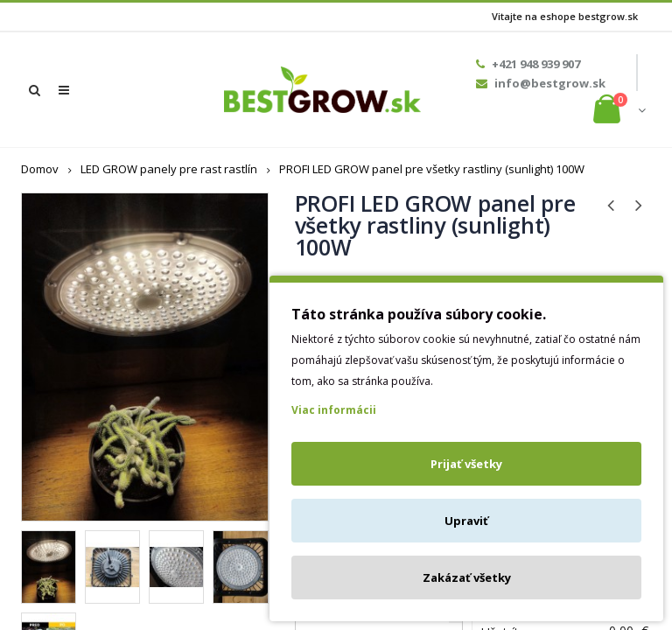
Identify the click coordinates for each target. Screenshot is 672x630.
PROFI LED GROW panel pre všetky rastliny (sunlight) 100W (432, 169)
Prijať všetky (466, 464)
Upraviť (466, 521)
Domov (40, 169)
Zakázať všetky (467, 577)
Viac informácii (334, 410)
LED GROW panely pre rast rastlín (169, 169)
